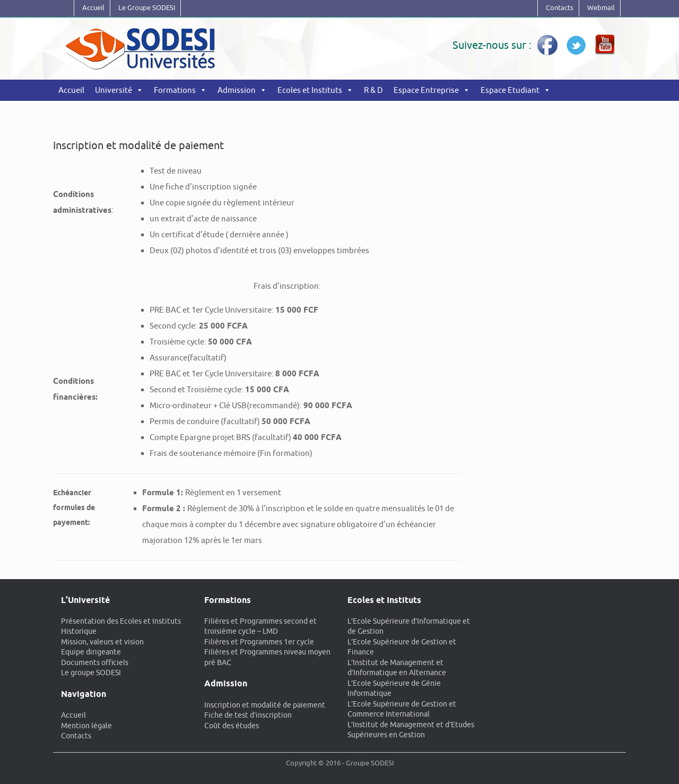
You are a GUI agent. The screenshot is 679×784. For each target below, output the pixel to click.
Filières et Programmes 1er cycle (259, 642)
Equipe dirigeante (91, 652)
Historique (79, 631)
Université (114, 90)
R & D (373, 90)
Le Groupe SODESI (147, 8)
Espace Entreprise (426, 90)
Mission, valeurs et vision (102, 642)
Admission (237, 90)
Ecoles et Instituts (310, 90)
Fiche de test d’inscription (248, 715)
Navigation (84, 694)
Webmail (601, 8)
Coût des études (232, 726)
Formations (175, 90)
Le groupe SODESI (91, 673)
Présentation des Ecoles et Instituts (121, 621)
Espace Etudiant (510, 90)
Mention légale (86, 726)
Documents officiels (95, 662)
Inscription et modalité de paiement (265, 705)
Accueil (93, 8)
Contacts (560, 8)
